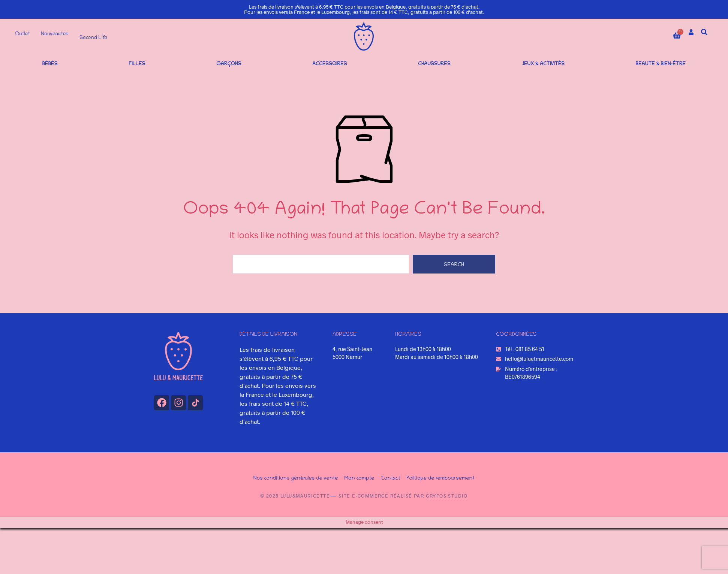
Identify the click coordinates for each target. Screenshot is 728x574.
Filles (137, 64)
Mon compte (359, 478)
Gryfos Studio (447, 496)
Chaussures (434, 64)
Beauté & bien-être (661, 64)
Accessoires (330, 64)
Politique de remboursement (440, 478)
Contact (390, 478)
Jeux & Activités (543, 64)
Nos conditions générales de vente (296, 478)
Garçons (229, 64)
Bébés (50, 64)
